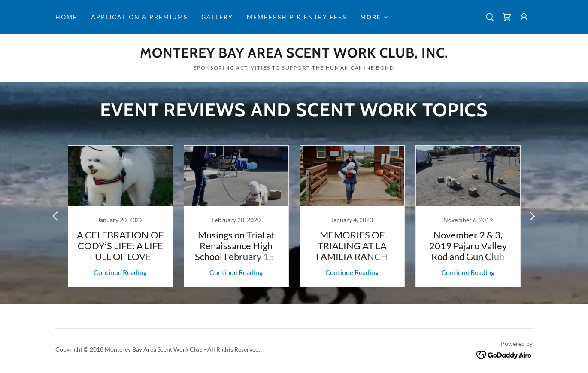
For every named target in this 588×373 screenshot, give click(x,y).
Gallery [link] (217, 17)
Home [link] (66, 17)
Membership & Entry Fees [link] (297, 17)
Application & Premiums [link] (139, 17)
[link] (507, 17)
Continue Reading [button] (120, 272)
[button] (375, 17)
